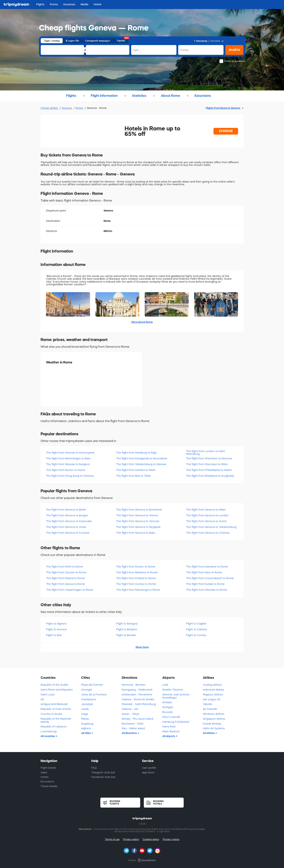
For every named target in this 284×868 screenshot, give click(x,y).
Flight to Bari (54, 635)
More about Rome (142, 322)
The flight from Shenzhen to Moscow (209, 458)
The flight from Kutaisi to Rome (205, 584)
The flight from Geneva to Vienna (137, 515)
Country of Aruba (51, 714)
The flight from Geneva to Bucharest (139, 510)
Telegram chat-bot (103, 772)
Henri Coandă (171, 717)
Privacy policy (131, 839)
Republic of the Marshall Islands (56, 720)
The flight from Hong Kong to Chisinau (70, 476)
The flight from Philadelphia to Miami (209, 470)
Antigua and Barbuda (54, 704)
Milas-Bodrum (171, 731)
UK (42, 699)
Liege (85, 714)
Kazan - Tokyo (130, 714)
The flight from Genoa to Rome (65, 584)
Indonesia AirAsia (213, 690)
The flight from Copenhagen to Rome (70, 590)
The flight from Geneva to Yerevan (138, 521)
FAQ (94, 768)
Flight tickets (48, 768)
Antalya (167, 702)
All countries (48, 736)
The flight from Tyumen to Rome (66, 572)
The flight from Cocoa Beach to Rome (210, 578)
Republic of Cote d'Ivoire (56, 709)
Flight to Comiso (196, 635)
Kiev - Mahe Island (133, 728)
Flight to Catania (196, 629)
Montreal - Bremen (134, 685)
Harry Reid (169, 727)
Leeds (85, 709)
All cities (86, 733)
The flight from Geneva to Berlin (66, 510)
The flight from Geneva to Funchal (68, 533)
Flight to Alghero (56, 624)
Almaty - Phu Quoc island (137, 719)
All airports (169, 736)
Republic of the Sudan (55, 685)
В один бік (72, 41)
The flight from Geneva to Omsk (66, 527)
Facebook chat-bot (103, 777)
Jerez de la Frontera (94, 695)
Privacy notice (171, 839)
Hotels (45, 777)
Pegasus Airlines (213, 695)
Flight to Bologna (127, 624)
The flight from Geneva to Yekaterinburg (211, 527)
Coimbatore (89, 699)
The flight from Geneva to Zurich (206, 521)
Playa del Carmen (92, 685)
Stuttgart (168, 707)
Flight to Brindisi (126, 635)
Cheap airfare (50, 108)
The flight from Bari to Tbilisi (133, 476)
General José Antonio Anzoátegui (176, 696)
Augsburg (87, 724)
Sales (44, 772)
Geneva (67, 108)
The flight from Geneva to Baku (136, 533)
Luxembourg (49, 731)
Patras (85, 719)
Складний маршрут (98, 41)
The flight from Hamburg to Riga (136, 453)
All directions (130, 733)
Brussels (167, 712)
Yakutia (207, 704)
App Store (148, 772)
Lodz (165, 685)
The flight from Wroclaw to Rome (206, 590)
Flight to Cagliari (196, 624)
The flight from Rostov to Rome (136, 567)
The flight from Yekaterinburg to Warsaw (141, 464)
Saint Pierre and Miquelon (57, 690)
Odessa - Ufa (130, 709)
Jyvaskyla (87, 704)
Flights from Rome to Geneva (223, 108)
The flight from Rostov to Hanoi (66, 470)
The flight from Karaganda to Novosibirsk (142, 458)
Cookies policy (151, 839)
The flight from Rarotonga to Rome (138, 590)
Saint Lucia (47, 695)
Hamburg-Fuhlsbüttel (176, 722)
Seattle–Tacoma (173, 690)
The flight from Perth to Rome (64, 567)
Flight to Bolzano (127, 629)
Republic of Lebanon (54, 727)
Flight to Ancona (56, 629)
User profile (149, 768)
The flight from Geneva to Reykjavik (138, 527)
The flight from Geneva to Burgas (67, 515)
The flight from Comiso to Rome (136, 584)
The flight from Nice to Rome (204, 572)
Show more (142, 647)
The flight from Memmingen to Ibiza (68, 458)
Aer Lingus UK (212, 699)
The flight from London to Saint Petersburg (205, 453)
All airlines (209, 733)
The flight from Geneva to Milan (206, 510)
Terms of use (112, 839)
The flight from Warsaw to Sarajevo (68, 464)
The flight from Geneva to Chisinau (208, 533)
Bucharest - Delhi (133, 724)
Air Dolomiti (210, 709)
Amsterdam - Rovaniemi (137, 695)
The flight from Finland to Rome (136, 578)
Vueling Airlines (212, 685)
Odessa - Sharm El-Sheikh (138, 699)
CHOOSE (226, 131)
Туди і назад (52, 41)
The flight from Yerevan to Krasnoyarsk (70, 453)
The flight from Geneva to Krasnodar (69, 521)
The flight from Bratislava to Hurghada (210, 476)
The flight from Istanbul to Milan (136, 470)
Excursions (47, 782)
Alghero (86, 728)
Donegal (86, 690)
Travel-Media (49, 786)
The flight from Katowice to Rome (207, 567)
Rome (80, 108)
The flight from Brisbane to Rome (137, 572)
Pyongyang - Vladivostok (137, 690)
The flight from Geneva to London (207, 515)
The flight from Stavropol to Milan (207, 464)
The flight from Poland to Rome (65, 578)
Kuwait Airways (212, 724)
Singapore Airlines (214, 719)
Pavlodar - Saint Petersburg (139, 704)
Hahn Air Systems (214, 728)
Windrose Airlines (214, 714)
